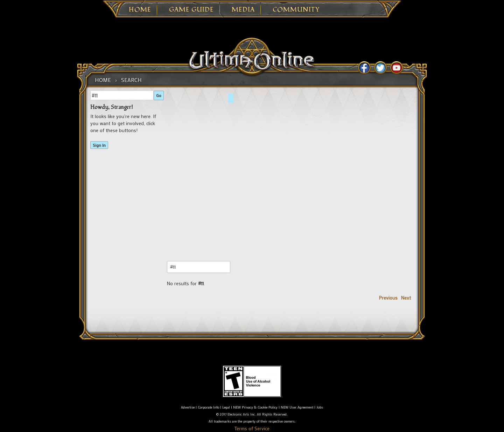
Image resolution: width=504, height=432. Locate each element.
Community (296, 10)
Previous (388, 298)
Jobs (320, 407)
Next (406, 298)
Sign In (99, 145)
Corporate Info (208, 407)
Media (243, 10)
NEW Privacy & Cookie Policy (255, 407)
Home (140, 10)
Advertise (188, 407)
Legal (226, 407)
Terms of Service (252, 428)
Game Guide (191, 10)
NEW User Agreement (297, 407)
